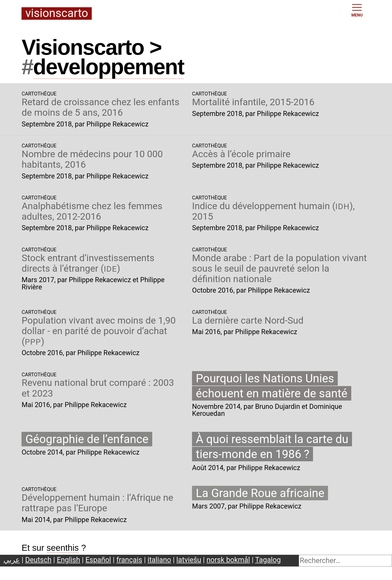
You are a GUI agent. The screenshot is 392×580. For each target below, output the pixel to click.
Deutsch (38, 560)
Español (98, 560)
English (68, 560)
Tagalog (268, 560)
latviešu (189, 560)
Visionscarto (57, 13)
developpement (108, 67)
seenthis (63, 548)
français (129, 560)
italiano (159, 560)
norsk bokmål (228, 560)
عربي (12, 560)
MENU (357, 10)
